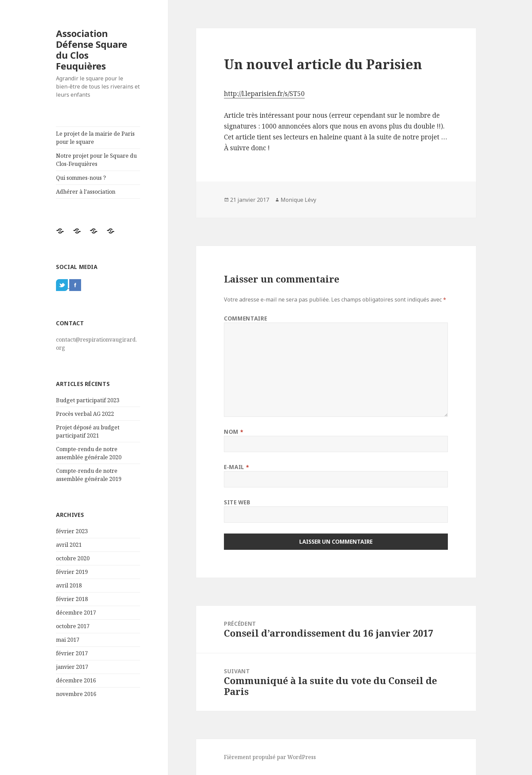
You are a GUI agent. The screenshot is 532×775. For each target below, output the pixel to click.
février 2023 (72, 531)
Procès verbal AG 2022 (85, 414)
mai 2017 (68, 640)
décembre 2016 (76, 680)
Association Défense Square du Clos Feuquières (92, 50)
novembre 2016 (76, 694)
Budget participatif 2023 (88, 400)
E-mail (236, 467)
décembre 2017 (76, 613)
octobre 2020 (73, 558)
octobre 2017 (73, 626)
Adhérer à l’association (86, 192)
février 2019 (72, 572)
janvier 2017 (72, 667)
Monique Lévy (298, 200)
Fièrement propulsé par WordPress (270, 757)
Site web (237, 502)
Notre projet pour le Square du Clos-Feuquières (96, 160)
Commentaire (245, 318)
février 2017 (72, 653)
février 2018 (72, 599)
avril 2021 (69, 545)
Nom (234, 432)
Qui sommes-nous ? (81, 178)
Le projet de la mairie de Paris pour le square (95, 138)
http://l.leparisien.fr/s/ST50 (264, 94)
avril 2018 (69, 585)
